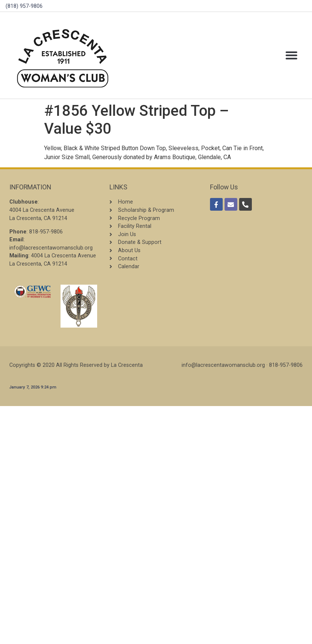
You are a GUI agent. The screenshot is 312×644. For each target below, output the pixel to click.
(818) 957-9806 (24, 6)
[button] (291, 55)
